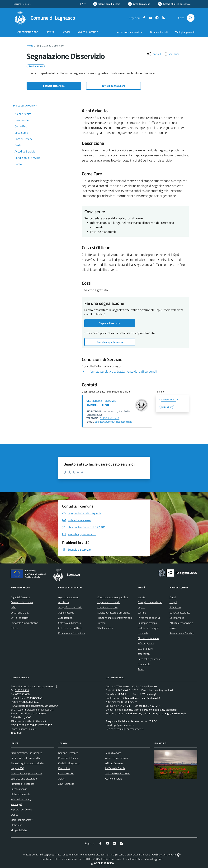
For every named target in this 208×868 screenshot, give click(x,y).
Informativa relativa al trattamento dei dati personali (119, 371)
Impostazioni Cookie (21, 809)
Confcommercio (114, 779)
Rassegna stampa (147, 623)
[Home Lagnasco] (44, 18)
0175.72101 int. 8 (110, 418)
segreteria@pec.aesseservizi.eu (128, 729)
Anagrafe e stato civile (70, 607)
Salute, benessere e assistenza (114, 613)
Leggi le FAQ (17, 768)
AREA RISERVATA (102, 863)
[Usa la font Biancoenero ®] (107, 4)
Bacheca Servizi (19, 789)
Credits (14, 815)
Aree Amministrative (22, 602)
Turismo (101, 623)
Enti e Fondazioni (20, 618)
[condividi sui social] (154, 54)
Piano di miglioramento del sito (27, 763)
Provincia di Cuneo (68, 758)
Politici (14, 628)
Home (30, 46)
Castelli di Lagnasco (69, 763)
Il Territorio (175, 607)
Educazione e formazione (72, 633)
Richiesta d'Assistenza (22, 784)
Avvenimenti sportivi (149, 618)
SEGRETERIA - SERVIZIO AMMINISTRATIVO (102, 403)
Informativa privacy (21, 799)
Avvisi (141, 669)
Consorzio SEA (66, 773)
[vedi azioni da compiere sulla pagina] (172, 54)
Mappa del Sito (19, 830)
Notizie (141, 597)
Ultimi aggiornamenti (22, 820)
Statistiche (16, 825)
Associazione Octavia (117, 758)
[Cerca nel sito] (191, 18)
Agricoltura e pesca (68, 597)
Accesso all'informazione (130, 32)
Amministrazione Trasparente (26, 753)
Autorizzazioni (66, 618)
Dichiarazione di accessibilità (26, 758)
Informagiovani (146, 643)
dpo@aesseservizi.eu (124, 725)
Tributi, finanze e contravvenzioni (115, 618)
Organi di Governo (20, 597)
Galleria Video (177, 618)
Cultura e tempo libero (70, 628)
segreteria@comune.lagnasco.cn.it (113, 422)
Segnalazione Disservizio (24, 779)
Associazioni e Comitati (182, 633)
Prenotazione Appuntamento (26, 773)
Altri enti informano (148, 638)
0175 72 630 (22, 694)
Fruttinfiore (64, 768)
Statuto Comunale (20, 794)
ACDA (61, 779)
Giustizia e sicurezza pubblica (113, 597)
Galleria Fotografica (180, 613)
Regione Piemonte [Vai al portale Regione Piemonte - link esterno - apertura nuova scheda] (22, 4)
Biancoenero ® (117, 859)
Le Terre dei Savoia (115, 768)
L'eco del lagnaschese (149, 659)
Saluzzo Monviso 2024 (117, 773)
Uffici (13, 607)
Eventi (173, 597)
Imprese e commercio (109, 602)
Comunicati (144, 664)
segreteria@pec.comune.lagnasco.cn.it (38, 706)
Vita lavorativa (105, 628)
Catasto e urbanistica (70, 623)
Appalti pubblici (66, 613)
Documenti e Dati (20, 613)
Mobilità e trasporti (107, 607)
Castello (142, 613)
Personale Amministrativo (24, 623)
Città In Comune (167, 854)
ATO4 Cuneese (66, 784)
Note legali (16, 804)
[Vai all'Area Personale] (174, 4)
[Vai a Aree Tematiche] (139, 4)
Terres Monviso (113, 753)
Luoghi (173, 602)
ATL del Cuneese (114, 763)
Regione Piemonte (68, 753)
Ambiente (64, 602)
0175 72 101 (22, 690)
